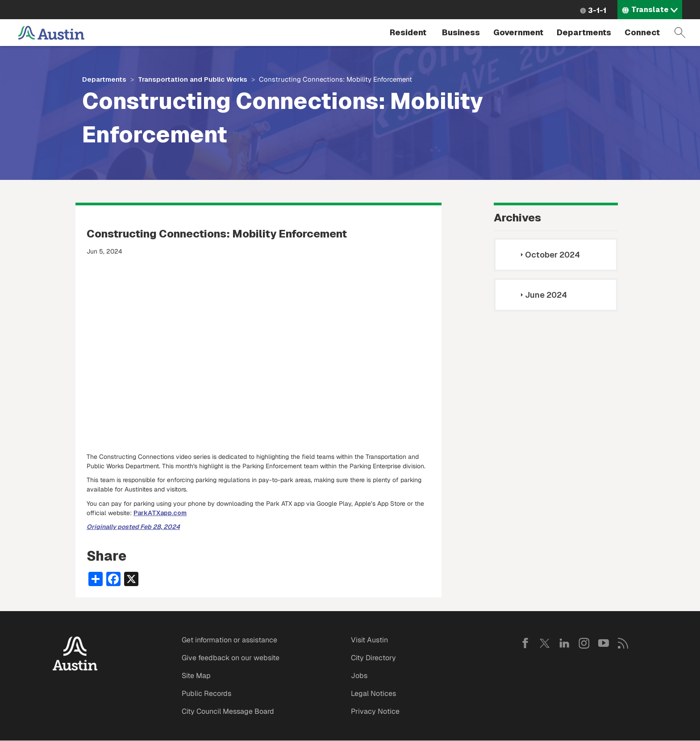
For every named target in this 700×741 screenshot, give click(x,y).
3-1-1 (597, 10)
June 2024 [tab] (542, 295)
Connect (642, 32)
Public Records (206, 693)
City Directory (373, 658)
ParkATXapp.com (160, 513)
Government (518, 32)
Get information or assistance (229, 640)
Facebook (525, 643)
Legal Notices (373, 693)
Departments (584, 32)
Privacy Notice (375, 711)
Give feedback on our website (231, 658)
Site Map (196, 676)
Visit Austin (369, 640)
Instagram (584, 643)
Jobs (359, 676)
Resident (408, 32)
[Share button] (96, 578)
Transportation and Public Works (193, 79)
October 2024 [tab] (549, 255)
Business (461, 32)
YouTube (604, 643)
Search (680, 33)
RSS (623, 643)
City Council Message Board (228, 711)
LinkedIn (564, 643)
